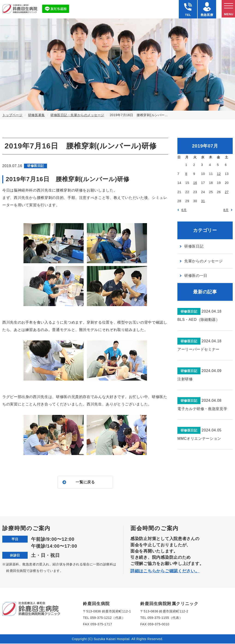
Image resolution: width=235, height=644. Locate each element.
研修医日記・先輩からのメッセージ (77, 115)
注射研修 (185, 379)
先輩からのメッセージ (203, 261)
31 (203, 201)
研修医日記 (194, 246)
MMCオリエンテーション (199, 439)
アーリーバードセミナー (198, 349)
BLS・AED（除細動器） (198, 320)
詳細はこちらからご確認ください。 (165, 571)
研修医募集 (37, 115)
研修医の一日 (196, 276)
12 (219, 174)
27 (227, 192)
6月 (184, 210)
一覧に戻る (85, 482)
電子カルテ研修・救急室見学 (202, 409)
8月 (226, 210)
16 (195, 183)
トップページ (12, 115)
